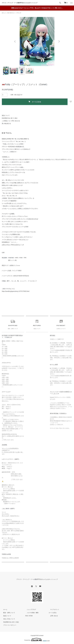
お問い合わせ (53, 616)
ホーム (4, 13)
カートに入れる (35, 102)
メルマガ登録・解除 (31, 613)
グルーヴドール (12, 13)
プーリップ (21, 13)
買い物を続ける (6, 123)
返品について (6, 115)
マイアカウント (53, 610)
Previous (15, 41)
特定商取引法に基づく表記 (10, 118)
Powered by (37, 640)
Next (59, 41)
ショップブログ (30, 610)
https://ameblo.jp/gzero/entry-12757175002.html (16, 291)
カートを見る (53, 613)
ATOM (31, 616)
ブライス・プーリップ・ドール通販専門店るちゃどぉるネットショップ (20, 3)
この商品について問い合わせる (11, 121)
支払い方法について (8, 619)
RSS (27, 616)
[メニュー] (71, 3)
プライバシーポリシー (8, 625)
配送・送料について (8, 613)
